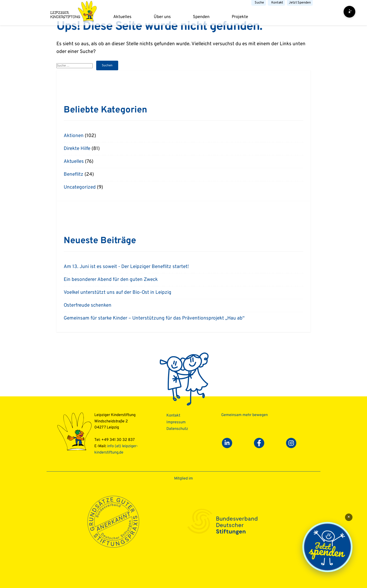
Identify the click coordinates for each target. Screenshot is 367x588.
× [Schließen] (349, 517)
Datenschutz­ (177, 429)
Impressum (176, 422)
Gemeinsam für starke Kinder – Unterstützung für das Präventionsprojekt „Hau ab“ (154, 318)
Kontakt (277, 3)
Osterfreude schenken (88, 305)
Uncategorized (80, 187)
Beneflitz (73, 175)
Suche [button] (259, 3)
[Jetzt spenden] (327, 547)
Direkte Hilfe (77, 149)
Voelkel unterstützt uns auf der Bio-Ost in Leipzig (117, 293)
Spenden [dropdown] (201, 17)
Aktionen (74, 136)
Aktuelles (122, 17)
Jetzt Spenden (300, 3)
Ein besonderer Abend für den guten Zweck (111, 280)
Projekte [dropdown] (240, 17)
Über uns (162, 17)
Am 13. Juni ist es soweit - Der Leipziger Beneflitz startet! (126, 267)
